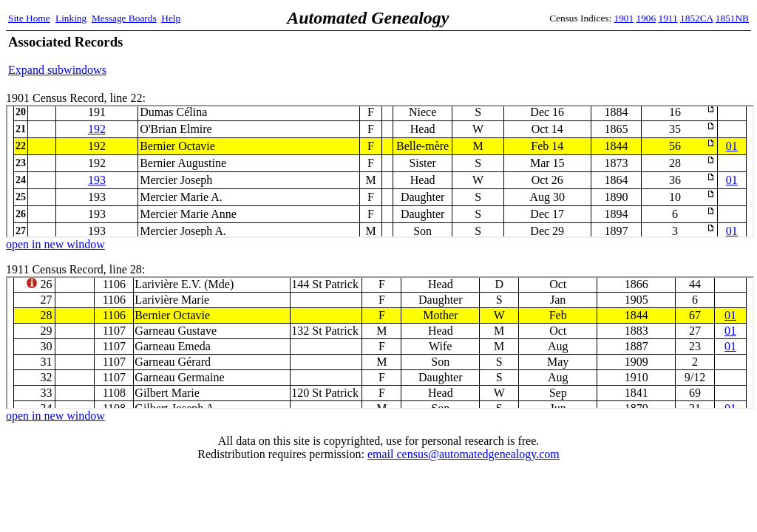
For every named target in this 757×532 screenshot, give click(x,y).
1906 (646, 18)
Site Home (29, 18)
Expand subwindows (57, 70)
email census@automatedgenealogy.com (464, 454)
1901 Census (380, 171)
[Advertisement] (576, 55)
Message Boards (124, 18)
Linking (71, 18)
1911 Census (380, 343)
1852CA (696, 18)
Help (171, 18)
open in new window (55, 244)
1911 (668, 18)
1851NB (732, 18)
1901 (624, 18)
